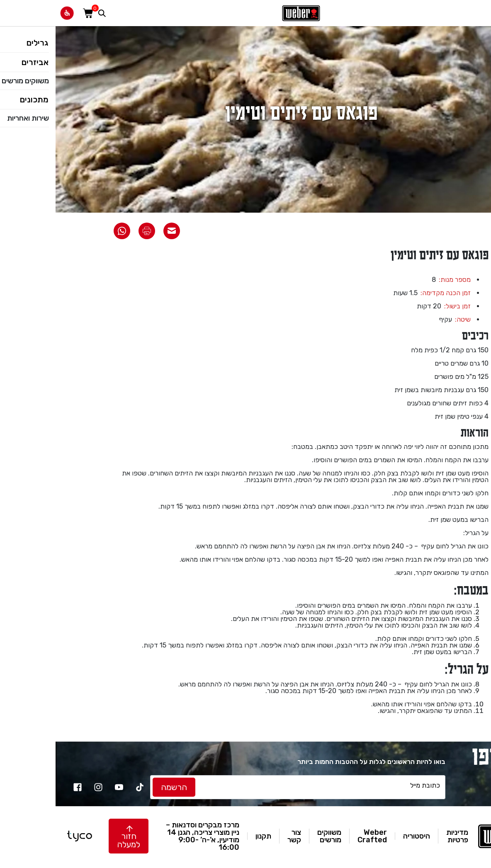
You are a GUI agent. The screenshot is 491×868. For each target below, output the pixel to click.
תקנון (208, 836)
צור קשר (239, 836)
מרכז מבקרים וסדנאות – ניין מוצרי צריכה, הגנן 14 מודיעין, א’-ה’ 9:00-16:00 (147, 836)
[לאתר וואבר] (245, 13)
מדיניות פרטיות (402, 836)
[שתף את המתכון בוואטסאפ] (66, 231)
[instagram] (43, 787)
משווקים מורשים (274, 836)
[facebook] (22, 787)
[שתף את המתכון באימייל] (116, 231)
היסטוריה (361, 836)
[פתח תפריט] (480, 13)
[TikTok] (84, 787)
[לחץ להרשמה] (118, 787)
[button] (73, 836)
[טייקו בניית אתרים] (24, 836)
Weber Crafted (317, 836)
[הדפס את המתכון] (91, 231)
